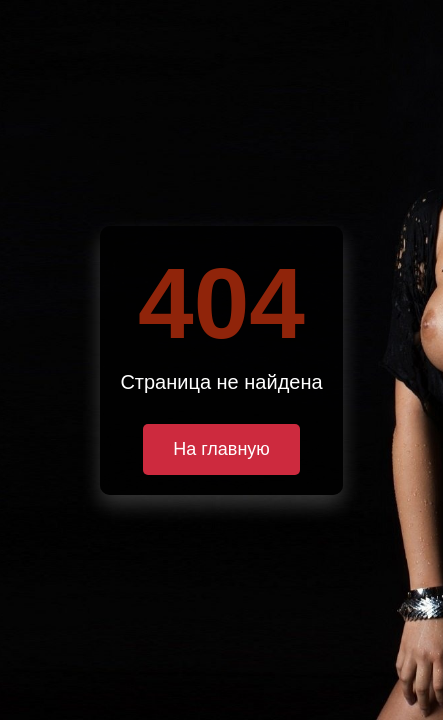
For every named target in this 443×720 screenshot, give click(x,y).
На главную (221, 449)
